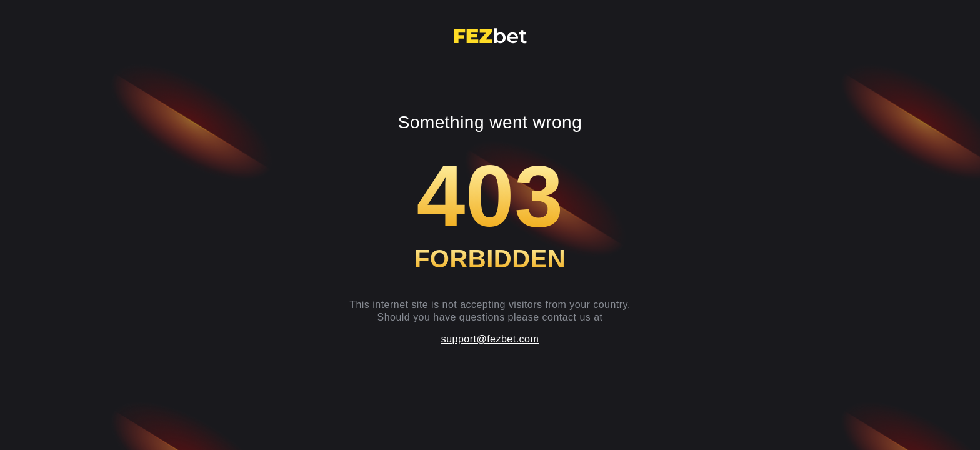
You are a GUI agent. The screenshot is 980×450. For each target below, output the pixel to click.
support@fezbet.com (490, 339)
